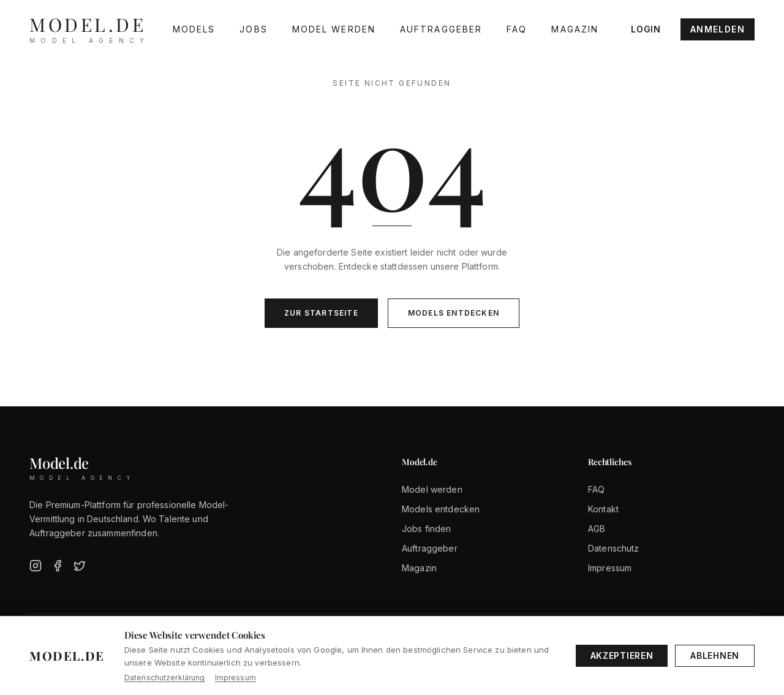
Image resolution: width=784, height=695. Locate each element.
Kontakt (603, 509)
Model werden (334, 29)
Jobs (253, 29)
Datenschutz (614, 548)
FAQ (517, 29)
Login (646, 29)
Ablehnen (715, 655)
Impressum (610, 568)
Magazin (575, 29)
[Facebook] (58, 566)
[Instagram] (36, 566)
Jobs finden (427, 529)
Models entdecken (454, 313)
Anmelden (718, 29)
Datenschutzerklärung (165, 678)
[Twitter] (80, 566)
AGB (597, 529)
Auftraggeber (441, 29)
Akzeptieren (622, 655)
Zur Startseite (321, 313)
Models (194, 29)
